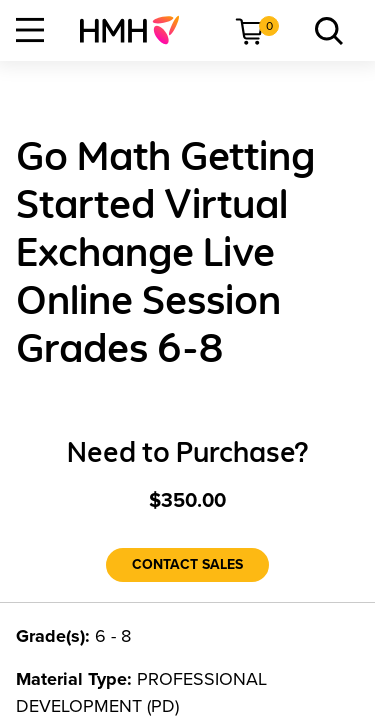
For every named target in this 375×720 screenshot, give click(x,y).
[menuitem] (137, 30)
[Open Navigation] (30, 30)
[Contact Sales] (187, 565)
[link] (137, 30)
